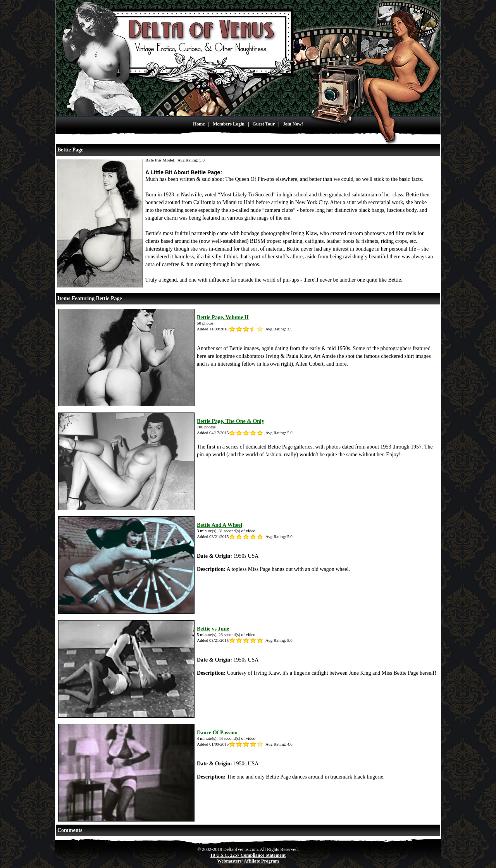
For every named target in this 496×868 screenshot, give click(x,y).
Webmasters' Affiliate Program (248, 861)
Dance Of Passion (217, 733)
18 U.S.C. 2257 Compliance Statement (248, 855)
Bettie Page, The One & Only (231, 421)
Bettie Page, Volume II (223, 317)
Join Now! (293, 124)
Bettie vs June (213, 629)
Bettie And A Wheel (220, 525)
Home (199, 124)
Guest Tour (264, 124)
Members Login (229, 124)
